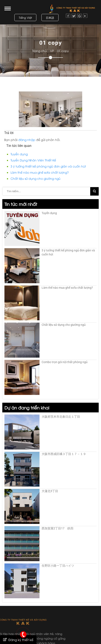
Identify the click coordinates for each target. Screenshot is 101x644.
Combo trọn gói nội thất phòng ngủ (65, 362)
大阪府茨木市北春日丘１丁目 (61, 417)
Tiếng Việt (25, 17)
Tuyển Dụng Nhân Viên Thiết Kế (33, 160)
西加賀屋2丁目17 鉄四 (57, 528)
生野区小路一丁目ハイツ (58, 566)
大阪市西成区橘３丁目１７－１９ (64, 454)
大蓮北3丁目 (50, 491)
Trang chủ (42, 51)
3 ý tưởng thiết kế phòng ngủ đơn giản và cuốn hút (48, 166)
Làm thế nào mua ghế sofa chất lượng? (40, 172)
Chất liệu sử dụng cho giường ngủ (35, 178)
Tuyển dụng (19, 154)
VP (54, 51)
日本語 (50, 17)
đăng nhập (27, 140)
